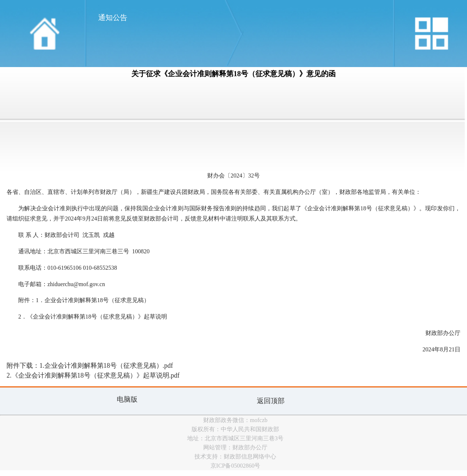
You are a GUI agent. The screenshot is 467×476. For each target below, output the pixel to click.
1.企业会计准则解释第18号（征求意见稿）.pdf (106, 366)
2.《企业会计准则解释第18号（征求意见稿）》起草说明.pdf (93, 375)
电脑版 (127, 399)
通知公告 (113, 17)
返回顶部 (271, 401)
